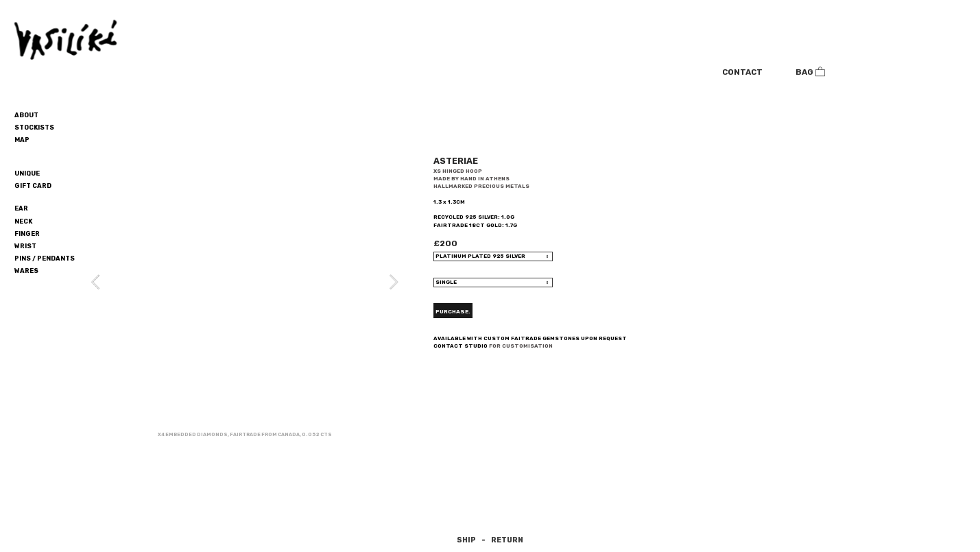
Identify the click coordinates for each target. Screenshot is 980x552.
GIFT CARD (33, 185)
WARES (26, 271)
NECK (23, 221)
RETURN (507, 540)
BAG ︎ (811, 72)
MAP (22, 140)
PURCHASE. (453, 311)
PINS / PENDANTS (45, 258)
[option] (244, 293)
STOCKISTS (34, 127)
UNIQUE (27, 173)
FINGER (27, 233)
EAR (21, 208)
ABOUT (26, 115)
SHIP (466, 540)
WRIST (25, 246)
